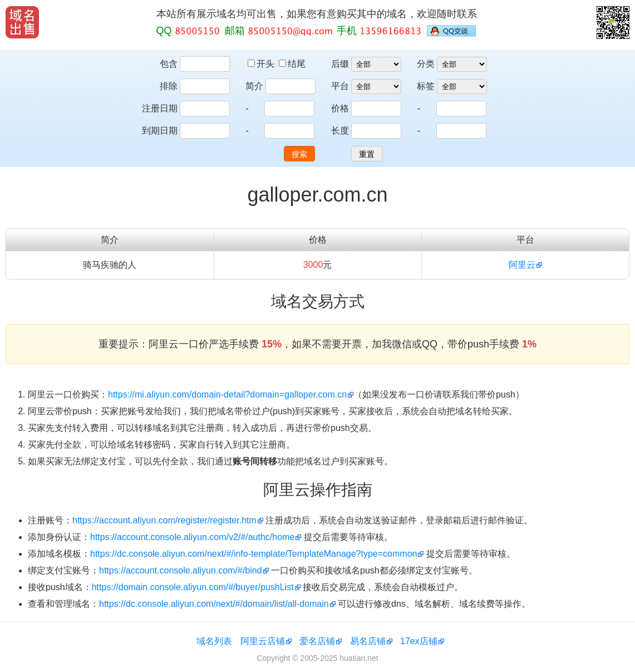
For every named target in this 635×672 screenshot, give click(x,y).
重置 (367, 154)
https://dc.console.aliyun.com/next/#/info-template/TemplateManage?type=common (253, 554)
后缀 (340, 64)
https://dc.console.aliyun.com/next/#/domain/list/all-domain (214, 604)
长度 (340, 131)
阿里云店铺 (263, 641)
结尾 (292, 64)
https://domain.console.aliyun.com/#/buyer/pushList (193, 587)
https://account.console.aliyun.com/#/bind (181, 570)
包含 (169, 64)
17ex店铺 (419, 641)
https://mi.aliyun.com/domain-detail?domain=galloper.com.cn (227, 394)
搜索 (299, 154)
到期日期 (160, 131)
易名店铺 (368, 641)
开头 (262, 64)
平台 (340, 86)
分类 (426, 64)
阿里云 (522, 265)
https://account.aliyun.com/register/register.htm (164, 520)
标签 (426, 86)
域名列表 (214, 641)
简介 (254, 86)
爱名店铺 (317, 641)
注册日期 (160, 108)
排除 (169, 86)
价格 (340, 108)
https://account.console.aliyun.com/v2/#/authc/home (192, 537)
